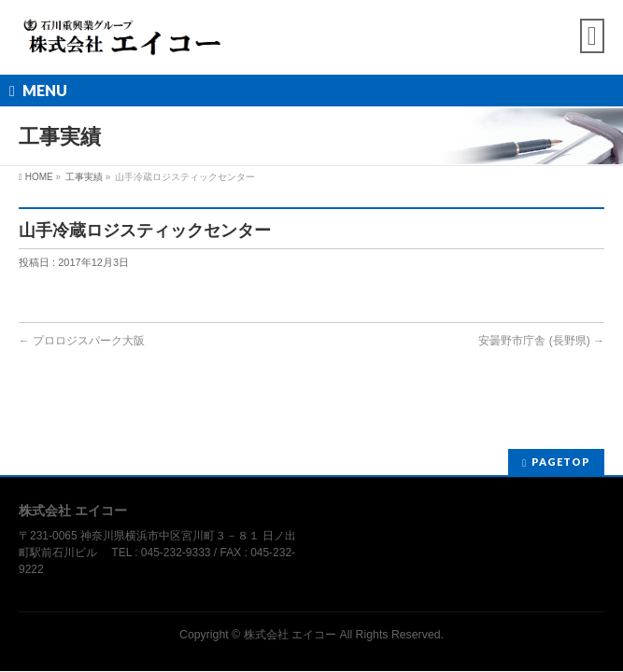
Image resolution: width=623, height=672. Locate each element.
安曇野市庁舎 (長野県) (541, 341)
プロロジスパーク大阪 (82, 341)
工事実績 (84, 177)
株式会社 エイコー (290, 635)
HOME (39, 177)
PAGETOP (561, 462)
